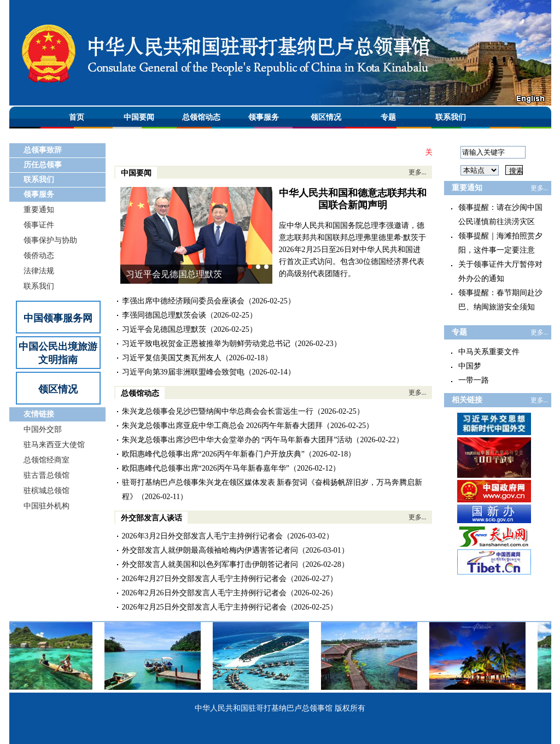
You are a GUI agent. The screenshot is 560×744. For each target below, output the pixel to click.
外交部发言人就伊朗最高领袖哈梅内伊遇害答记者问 (210, 550)
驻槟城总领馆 (46, 491)
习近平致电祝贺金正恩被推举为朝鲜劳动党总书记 (206, 344)
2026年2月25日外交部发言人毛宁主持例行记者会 (204, 607)
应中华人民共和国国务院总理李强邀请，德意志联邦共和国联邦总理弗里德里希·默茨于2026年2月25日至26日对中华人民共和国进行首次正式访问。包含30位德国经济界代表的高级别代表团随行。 (353, 250)
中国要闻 (139, 117)
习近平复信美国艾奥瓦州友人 (172, 358)
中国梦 (470, 366)
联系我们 (451, 117)
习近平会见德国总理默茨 (174, 274)
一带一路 (474, 380)
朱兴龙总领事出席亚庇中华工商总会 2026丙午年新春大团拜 (223, 426)
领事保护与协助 (50, 240)
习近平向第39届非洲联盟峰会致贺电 (183, 372)
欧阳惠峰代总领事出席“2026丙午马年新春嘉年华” (206, 468)
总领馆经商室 (46, 460)
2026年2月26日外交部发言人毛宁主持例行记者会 (204, 593)
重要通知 (39, 210)
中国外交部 (43, 429)
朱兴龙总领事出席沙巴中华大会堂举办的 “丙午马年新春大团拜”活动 (237, 440)
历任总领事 (43, 165)
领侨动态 (39, 256)
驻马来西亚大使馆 (54, 445)
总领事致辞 (43, 150)
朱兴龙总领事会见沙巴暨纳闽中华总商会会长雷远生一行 (218, 411)
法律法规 (39, 271)
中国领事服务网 (58, 318)
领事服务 (264, 117)
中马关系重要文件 (489, 352)
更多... (418, 172)
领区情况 (326, 117)
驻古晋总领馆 (46, 475)
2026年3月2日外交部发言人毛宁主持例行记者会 (202, 536)
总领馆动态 (201, 117)
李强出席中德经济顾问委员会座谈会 (183, 301)
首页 (77, 117)
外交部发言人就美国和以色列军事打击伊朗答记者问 (210, 564)
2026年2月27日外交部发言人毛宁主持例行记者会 (204, 579)
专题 (388, 117)
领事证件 (39, 225)
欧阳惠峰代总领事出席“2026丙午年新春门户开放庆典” (213, 454)
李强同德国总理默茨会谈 (164, 315)
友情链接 (39, 414)
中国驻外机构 (46, 506)
